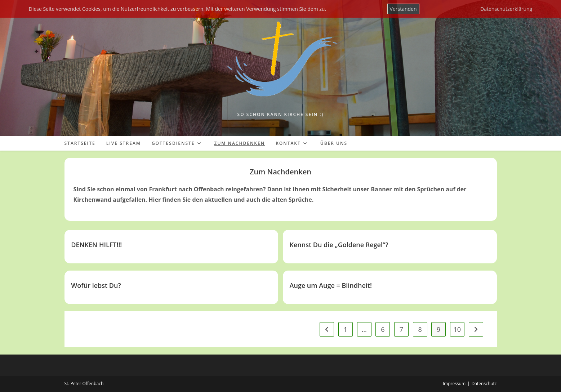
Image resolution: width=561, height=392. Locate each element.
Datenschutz (484, 384)
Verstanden (403, 9)
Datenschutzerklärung (506, 9)
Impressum (454, 384)
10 (457, 329)
